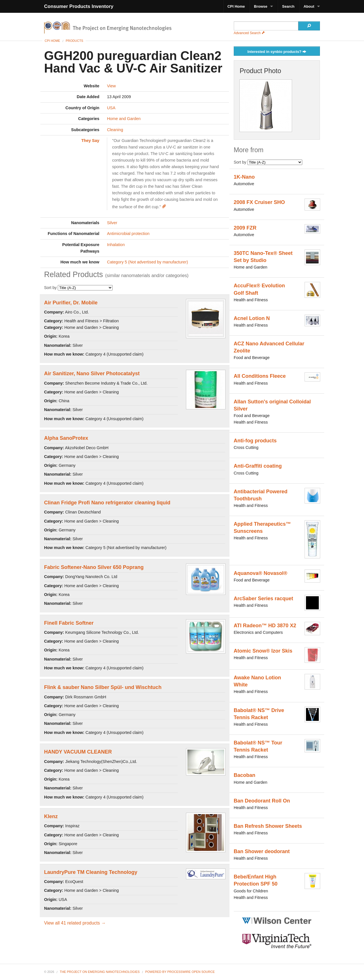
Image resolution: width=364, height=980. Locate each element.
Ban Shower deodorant (262, 851)
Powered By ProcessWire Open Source (180, 972)
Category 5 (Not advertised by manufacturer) (147, 262)
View (111, 86)
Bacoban (245, 775)
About (309, 6)
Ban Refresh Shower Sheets (268, 826)
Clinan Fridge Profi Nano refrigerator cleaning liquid (107, 503)
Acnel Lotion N (252, 318)
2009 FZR (245, 228)
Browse (261, 6)
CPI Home (236, 6)
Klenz (51, 816)
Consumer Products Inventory (79, 6)
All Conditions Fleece (260, 376)
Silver (112, 223)
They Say (90, 141)
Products (75, 41)
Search (288, 6)
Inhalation (116, 245)
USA (111, 108)
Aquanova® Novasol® (261, 573)
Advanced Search (249, 33)
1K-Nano (244, 177)
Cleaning (115, 130)
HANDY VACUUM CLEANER (78, 752)
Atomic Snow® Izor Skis (263, 651)
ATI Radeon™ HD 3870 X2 (265, 626)
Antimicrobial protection (128, 234)
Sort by (78, 288)
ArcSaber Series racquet (263, 599)
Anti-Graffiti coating (258, 466)
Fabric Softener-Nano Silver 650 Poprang (94, 567)
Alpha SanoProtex (66, 438)
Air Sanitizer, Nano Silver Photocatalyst (92, 374)
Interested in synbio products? (277, 52)
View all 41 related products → (75, 923)
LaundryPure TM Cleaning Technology (91, 872)
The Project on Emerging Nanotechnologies (100, 972)
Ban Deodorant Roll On (262, 801)
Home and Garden (124, 119)
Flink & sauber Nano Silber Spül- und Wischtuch (103, 687)
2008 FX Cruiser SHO (259, 202)
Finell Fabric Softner (69, 623)
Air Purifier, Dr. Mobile (71, 303)
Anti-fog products (255, 441)
